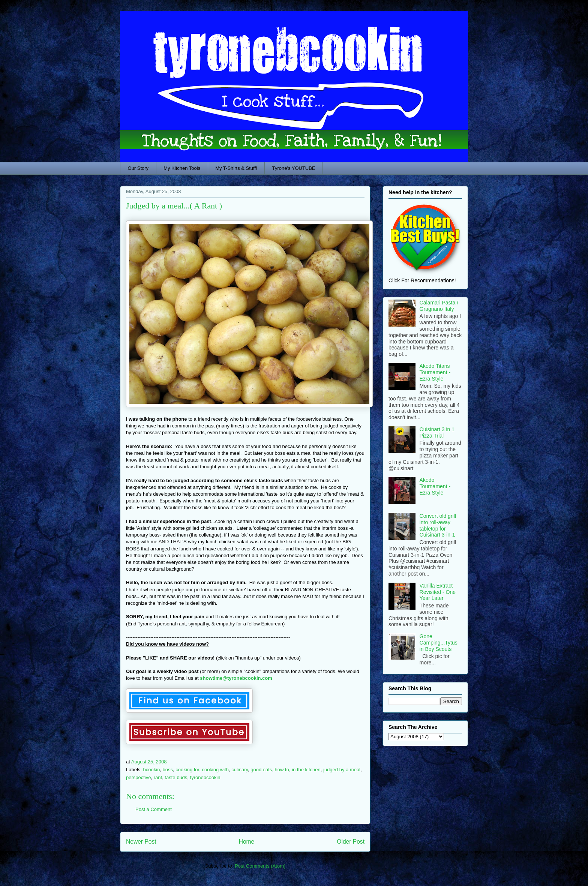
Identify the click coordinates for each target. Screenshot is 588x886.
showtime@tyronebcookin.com (236, 678)
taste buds (176, 777)
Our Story (138, 168)
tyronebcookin (205, 777)
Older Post (351, 842)
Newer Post (141, 842)
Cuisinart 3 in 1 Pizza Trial (437, 433)
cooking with (215, 770)
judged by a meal (342, 770)
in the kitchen (306, 770)
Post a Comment (154, 809)
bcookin (152, 770)
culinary (240, 770)
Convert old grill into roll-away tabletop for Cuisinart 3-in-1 (438, 525)
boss (168, 770)
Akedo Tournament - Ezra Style (435, 486)
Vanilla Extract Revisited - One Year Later (438, 592)
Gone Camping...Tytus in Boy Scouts (439, 643)
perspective (138, 777)
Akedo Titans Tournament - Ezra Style (435, 372)
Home (247, 842)
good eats (261, 770)
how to (282, 770)
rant (158, 777)
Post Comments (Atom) (260, 866)
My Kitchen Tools (182, 168)
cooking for (187, 770)
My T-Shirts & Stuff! (236, 168)
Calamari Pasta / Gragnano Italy (439, 306)
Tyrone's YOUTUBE (294, 168)
